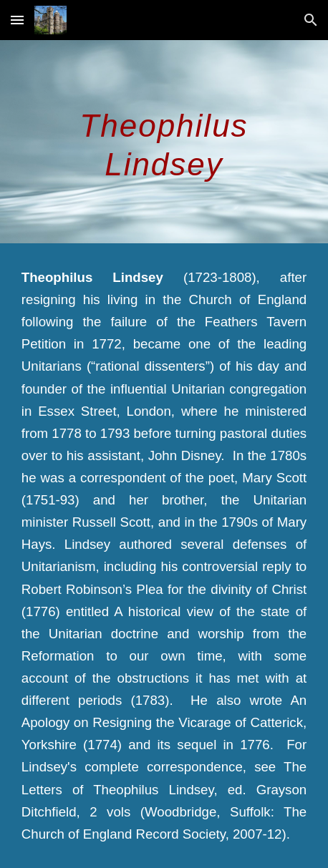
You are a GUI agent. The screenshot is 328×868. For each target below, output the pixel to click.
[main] (164, 142)
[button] (17, 20)
